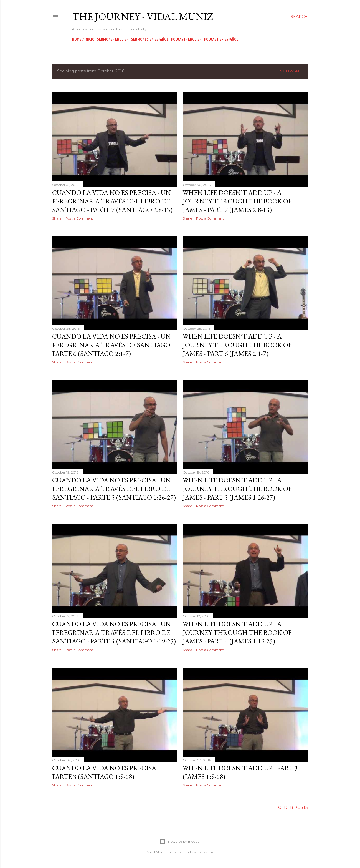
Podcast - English (186, 39)
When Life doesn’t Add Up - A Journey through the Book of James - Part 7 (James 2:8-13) (237, 201)
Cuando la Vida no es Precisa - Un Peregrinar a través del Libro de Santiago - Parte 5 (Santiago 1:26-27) (114, 489)
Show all (291, 71)
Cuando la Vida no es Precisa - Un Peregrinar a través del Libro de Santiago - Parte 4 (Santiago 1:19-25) (114, 632)
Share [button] (57, 218)
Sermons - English (113, 39)
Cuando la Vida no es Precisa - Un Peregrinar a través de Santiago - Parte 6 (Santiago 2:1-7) (113, 345)
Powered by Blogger (180, 842)
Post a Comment (79, 218)
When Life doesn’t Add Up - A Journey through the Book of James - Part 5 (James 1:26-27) (237, 489)
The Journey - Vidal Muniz (143, 17)
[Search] (299, 17)
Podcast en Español (221, 39)
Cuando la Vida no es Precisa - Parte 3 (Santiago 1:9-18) (106, 772)
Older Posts (293, 807)
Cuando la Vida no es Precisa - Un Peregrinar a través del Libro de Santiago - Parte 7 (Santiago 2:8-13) (112, 201)
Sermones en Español (150, 39)
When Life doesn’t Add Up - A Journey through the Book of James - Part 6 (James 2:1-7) (237, 345)
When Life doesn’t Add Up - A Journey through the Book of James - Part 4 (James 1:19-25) (237, 632)
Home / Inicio (83, 39)
